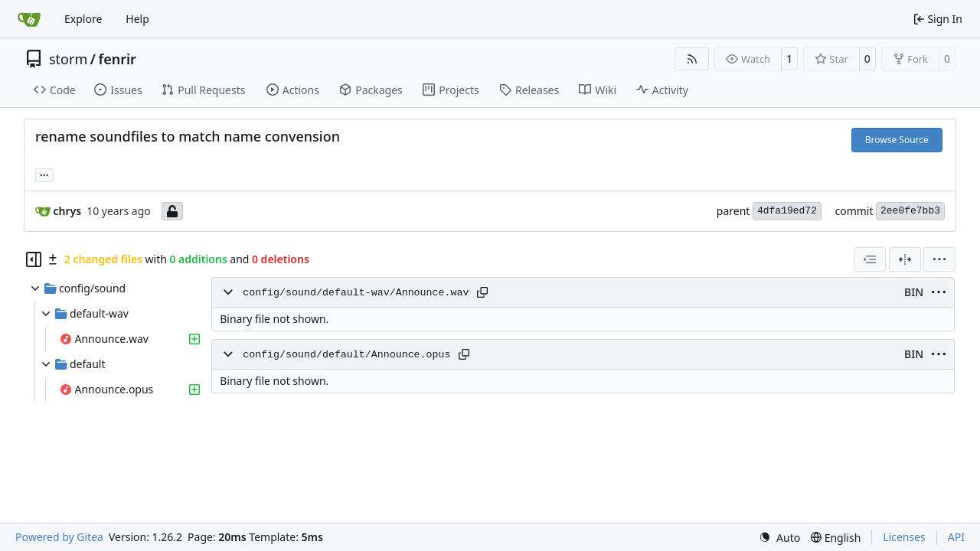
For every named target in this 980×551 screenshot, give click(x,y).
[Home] (29, 19)
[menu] (939, 259)
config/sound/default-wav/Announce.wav (356, 293)
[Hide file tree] (34, 259)
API (956, 537)
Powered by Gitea (59, 537)
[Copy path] (482, 292)
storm (68, 59)
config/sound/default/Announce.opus (346, 355)
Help (137, 19)
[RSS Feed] (692, 59)
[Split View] (905, 259)
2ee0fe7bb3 (910, 211)
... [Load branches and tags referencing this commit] (44, 174)
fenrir (117, 59)
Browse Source (897, 140)
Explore (83, 19)
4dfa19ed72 (787, 211)
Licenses (904, 537)
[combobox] (870, 259)
